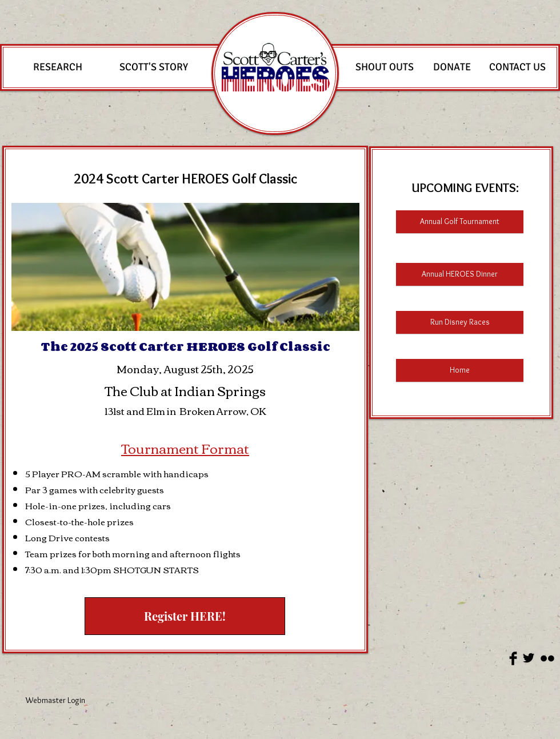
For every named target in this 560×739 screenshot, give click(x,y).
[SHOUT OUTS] (385, 67)
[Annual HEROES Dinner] (460, 274)
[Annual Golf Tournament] (460, 222)
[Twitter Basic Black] (529, 658)
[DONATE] (452, 67)
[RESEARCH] (57, 67)
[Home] (460, 370)
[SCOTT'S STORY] (153, 67)
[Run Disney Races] (460, 322)
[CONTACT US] (517, 67)
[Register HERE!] (185, 616)
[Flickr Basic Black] (547, 658)
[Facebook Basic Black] (513, 658)
